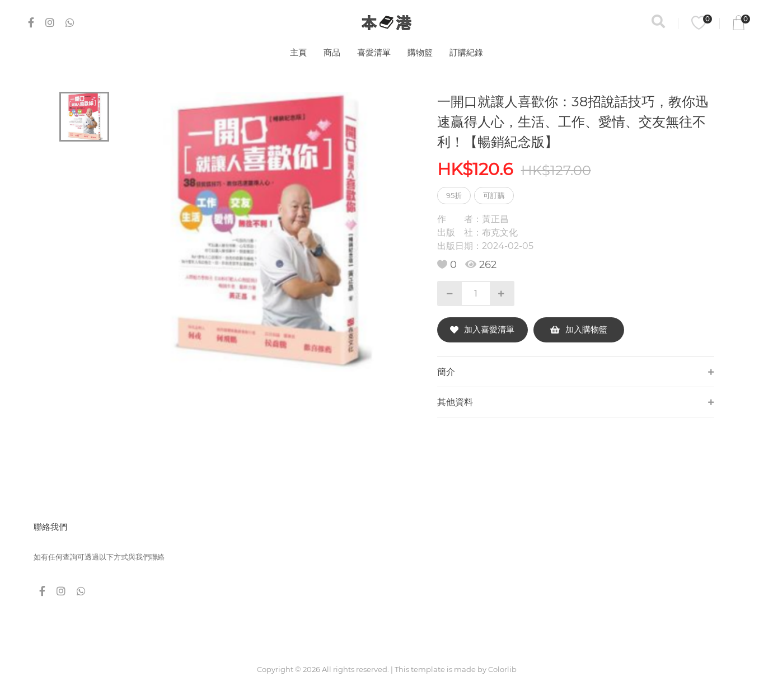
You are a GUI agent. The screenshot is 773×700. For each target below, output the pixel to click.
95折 (454, 195)
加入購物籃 (579, 329)
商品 (332, 52)
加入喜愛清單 (482, 329)
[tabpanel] (267, 232)
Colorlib (502, 669)
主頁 (298, 52)
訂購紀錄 (466, 52)
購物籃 (420, 52)
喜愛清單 (374, 52)
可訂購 (494, 195)
